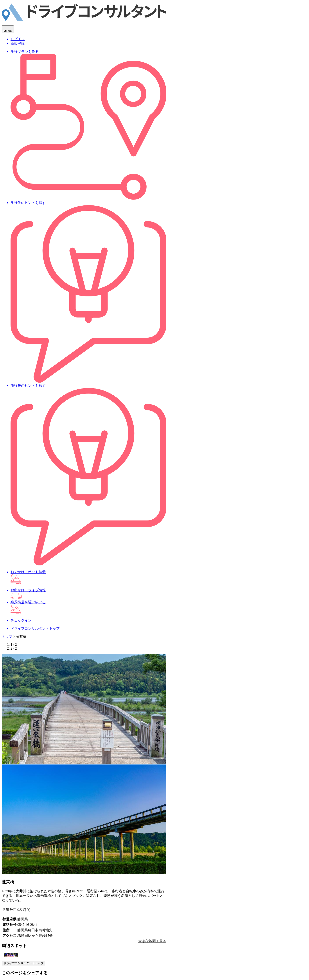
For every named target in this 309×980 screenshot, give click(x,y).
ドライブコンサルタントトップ (23, 963)
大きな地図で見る (152, 941)
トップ (7, 637)
